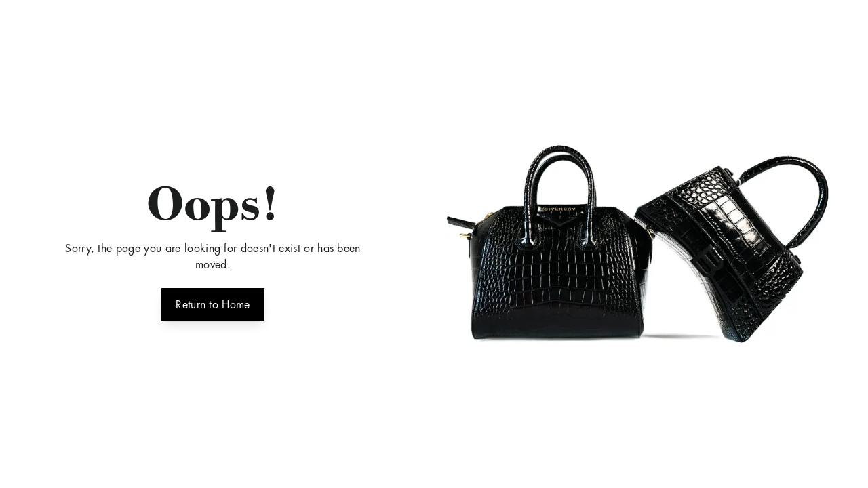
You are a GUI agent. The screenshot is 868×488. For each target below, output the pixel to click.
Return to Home (213, 303)
